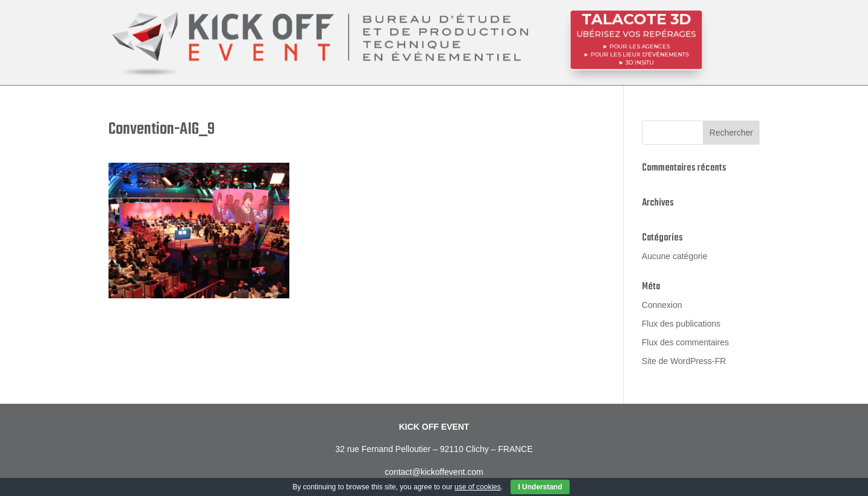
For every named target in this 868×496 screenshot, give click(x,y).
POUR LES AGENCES (640, 46)
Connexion (662, 305)
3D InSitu (640, 61)
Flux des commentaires (686, 342)
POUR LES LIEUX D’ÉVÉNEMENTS (639, 54)
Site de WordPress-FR (684, 361)
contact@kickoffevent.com (434, 472)
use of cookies (478, 487)
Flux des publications (681, 324)
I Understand (540, 487)
